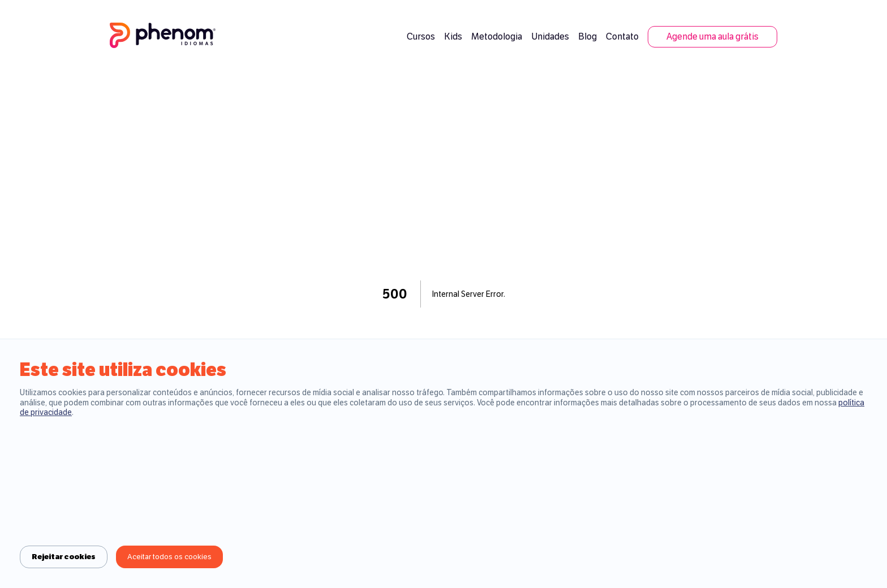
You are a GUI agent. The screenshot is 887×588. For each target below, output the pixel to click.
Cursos (421, 36)
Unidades (550, 36)
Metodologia (497, 36)
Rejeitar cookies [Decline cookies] (64, 557)
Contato (622, 36)
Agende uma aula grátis (712, 36)
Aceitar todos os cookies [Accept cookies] (169, 557)
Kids (453, 36)
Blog (587, 36)
